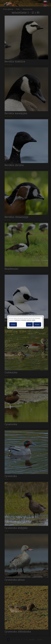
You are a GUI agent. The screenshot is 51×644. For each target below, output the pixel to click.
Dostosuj (13, 324)
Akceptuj (37, 324)
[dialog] (25, 322)
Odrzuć (29, 324)
